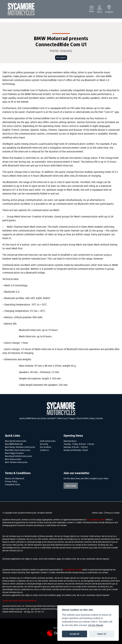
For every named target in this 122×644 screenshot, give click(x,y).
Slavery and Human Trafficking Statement (19, 601)
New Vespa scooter (13, 459)
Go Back (61, 58)
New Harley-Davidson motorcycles (20, 447)
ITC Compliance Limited (96, 520)
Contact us (44, 450)
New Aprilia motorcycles (16, 441)
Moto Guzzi (63, 418)
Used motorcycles (48, 441)
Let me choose (96, 625)
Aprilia (22, 418)
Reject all (102, 634)
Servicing (44, 444)
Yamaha (99, 418)
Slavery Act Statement (15, 479)
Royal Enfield (82, 418)
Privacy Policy (11, 482)
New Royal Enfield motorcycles (18, 456)
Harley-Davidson (49, 418)
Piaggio (72, 418)
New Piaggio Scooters (14, 453)
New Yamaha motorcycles (16, 462)
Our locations (46, 447)
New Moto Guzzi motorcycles (18, 450)
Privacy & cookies (112, 513)
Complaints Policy (13, 485)
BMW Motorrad (33, 418)
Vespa (92, 418)
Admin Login (97, 513)
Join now (71, 486)
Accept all (75, 634)
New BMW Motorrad (14, 444)
